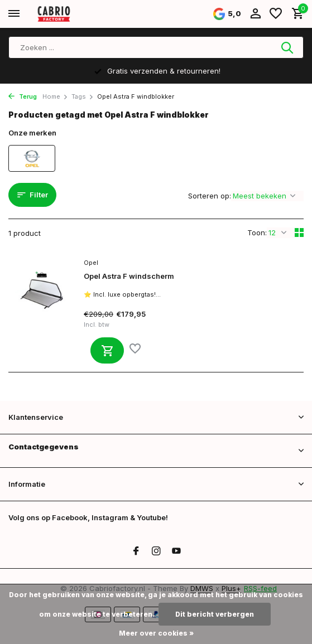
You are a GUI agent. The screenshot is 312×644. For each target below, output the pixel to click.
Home (55, 96)
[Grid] (299, 233)
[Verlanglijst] (276, 14)
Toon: (257, 233)
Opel (91, 263)
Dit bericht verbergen (215, 614)
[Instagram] (156, 551)
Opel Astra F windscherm (129, 276)
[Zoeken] (156, 47)
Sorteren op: (210, 196)
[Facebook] (136, 551)
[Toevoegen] (107, 350)
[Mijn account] (255, 14)
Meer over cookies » (156, 633)
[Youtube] (176, 551)
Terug (23, 96)
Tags (83, 96)
